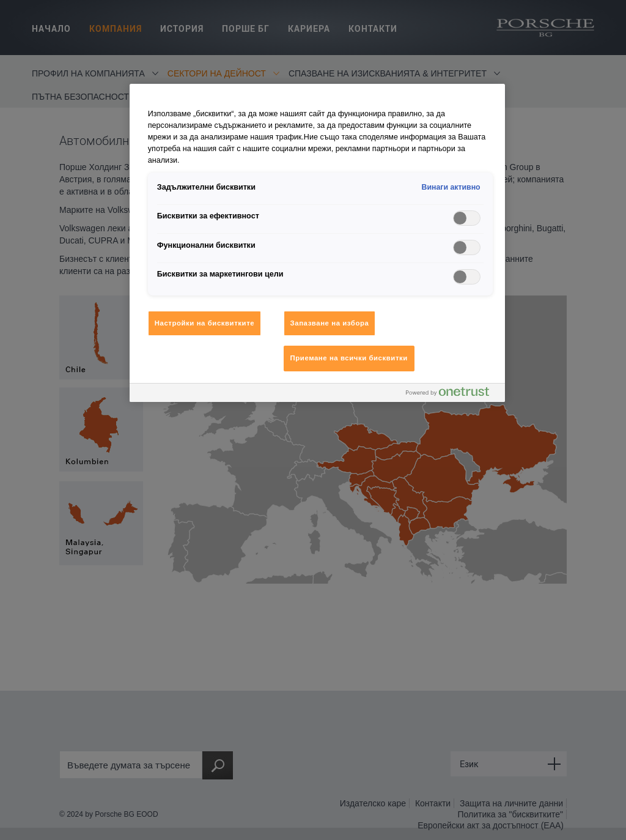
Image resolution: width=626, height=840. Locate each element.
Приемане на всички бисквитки (349, 358)
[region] (317, 243)
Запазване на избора (330, 323)
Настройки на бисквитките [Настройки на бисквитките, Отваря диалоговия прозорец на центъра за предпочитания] (204, 323)
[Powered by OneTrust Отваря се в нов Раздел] (452, 394)
